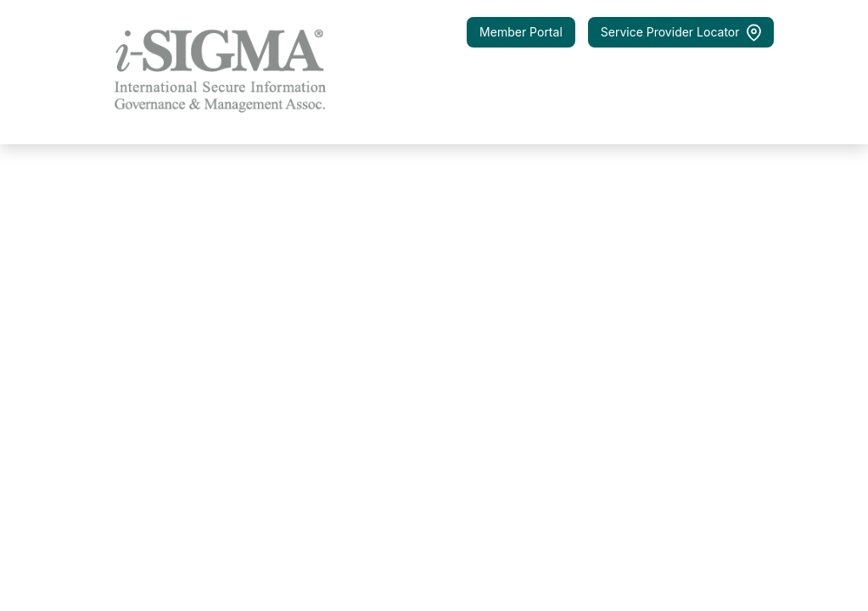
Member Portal (521, 32)
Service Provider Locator (681, 33)
